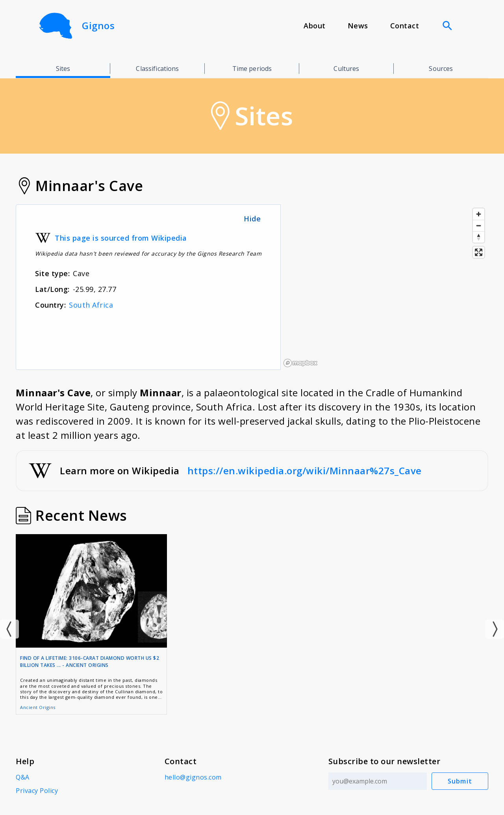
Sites (63, 69)
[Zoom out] (479, 226)
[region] (384, 287)
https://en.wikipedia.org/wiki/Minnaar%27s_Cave (305, 471)
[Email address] (378, 781)
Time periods (252, 69)
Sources (441, 69)
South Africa (91, 305)
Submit (460, 781)
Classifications (157, 69)
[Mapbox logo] (300, 363)
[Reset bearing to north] (479, 237)
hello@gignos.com (193, 777)
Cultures (346, 69)
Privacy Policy (37, 791)
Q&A (23, 777)
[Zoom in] (479, 214)
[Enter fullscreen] (479, 252)
